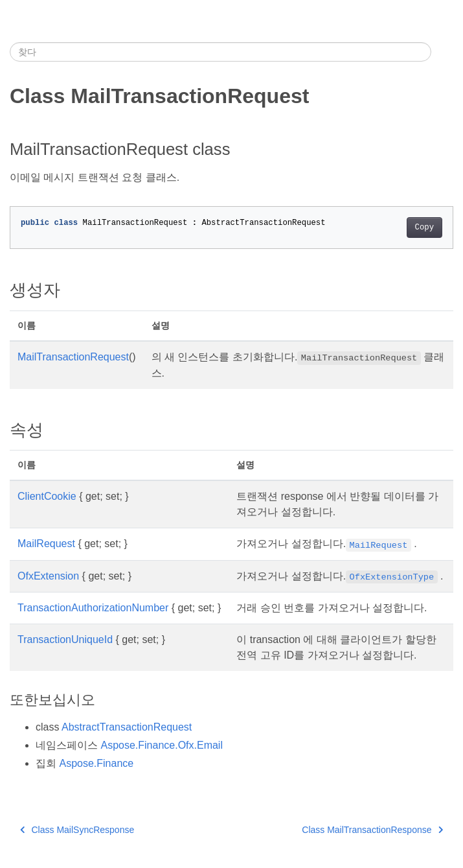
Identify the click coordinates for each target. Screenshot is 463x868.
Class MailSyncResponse (77, 830)
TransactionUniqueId (65, 639)
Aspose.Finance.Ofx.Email (162, 745)
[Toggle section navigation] (442, 52)
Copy (424, 228)
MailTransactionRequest (73, 357)
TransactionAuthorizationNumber (93, 608)
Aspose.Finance (96, 763)
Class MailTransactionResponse (372, 830)
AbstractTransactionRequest (127, 727)
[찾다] (220, 52)
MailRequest (46, 544)
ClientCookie (47, 496)
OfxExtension (48, 576)
